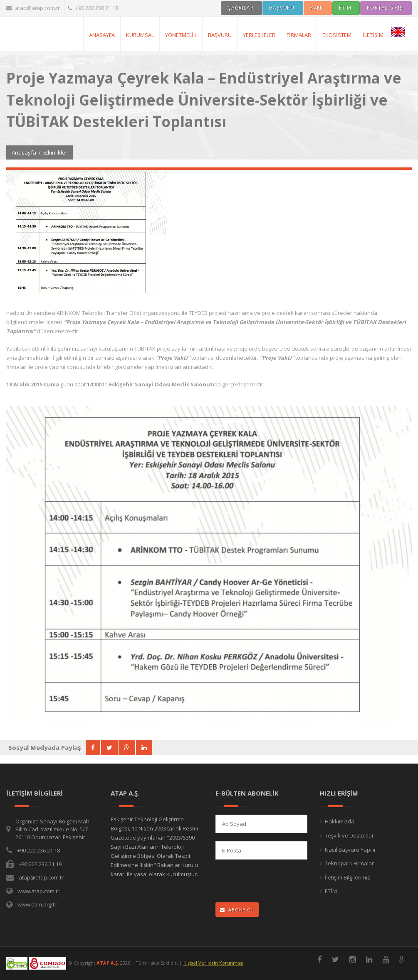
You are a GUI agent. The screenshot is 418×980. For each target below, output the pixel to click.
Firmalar (299, 35)
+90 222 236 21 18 (93, 8)
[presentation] (270, 882)
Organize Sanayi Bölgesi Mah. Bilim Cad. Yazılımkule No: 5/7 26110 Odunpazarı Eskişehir (53, 829)
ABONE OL (237, 910)
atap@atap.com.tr (33, 8)
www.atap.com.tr (38, 891)
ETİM (331, 891)
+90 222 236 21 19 (40, 864)
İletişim (373, 35)
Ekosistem (337, 35)
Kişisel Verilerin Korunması (213, 963)
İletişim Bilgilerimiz (348, 877)
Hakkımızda (340, 821)
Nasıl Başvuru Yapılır (350, 850)
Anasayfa (24, 152)
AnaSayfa (102, 35)
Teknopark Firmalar (349, 863)
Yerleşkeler (259, 35)
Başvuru (220, 35)
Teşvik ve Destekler (349, 835)
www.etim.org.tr (37, 904)
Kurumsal (140, 35)
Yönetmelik (181, 35)
